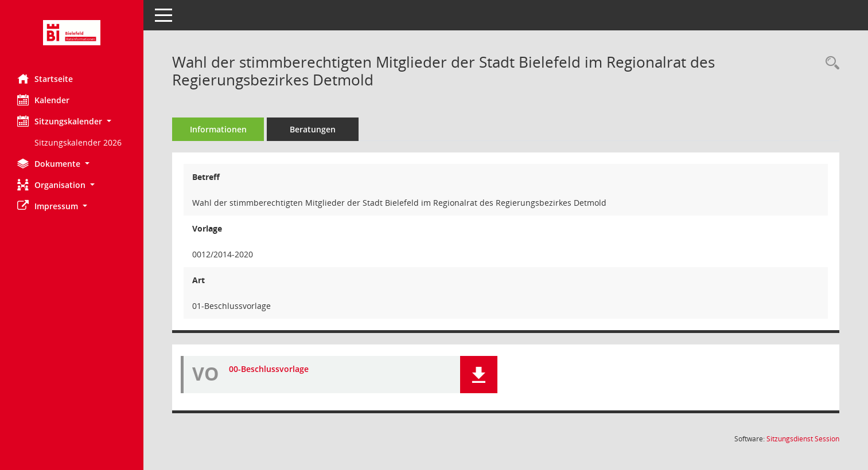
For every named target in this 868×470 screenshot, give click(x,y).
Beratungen (313, 129)
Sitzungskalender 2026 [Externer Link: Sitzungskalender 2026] (78, 142)
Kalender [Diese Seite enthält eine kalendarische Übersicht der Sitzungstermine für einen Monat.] (43, 100)
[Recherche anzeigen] (830, 63)
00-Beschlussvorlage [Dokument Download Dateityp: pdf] (269, 369)
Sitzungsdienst (803, 439)
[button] (72, 121)
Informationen (218, 129)
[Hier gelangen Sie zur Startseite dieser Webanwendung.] (72, 33)
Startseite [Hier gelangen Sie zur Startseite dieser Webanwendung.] (45, 79)
